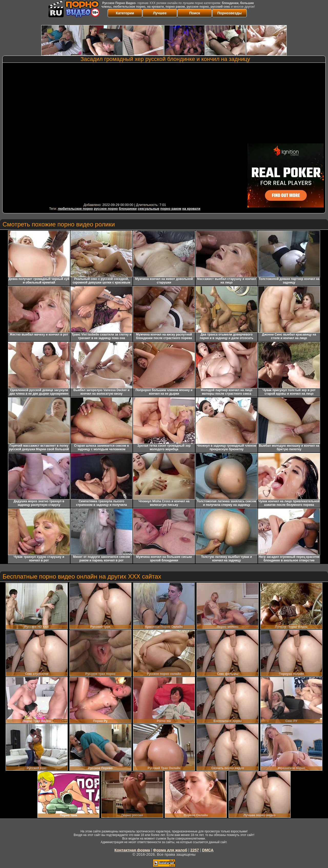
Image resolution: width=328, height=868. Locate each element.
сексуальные (148, 209)
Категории (125, 13)
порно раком (171, 209)
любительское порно (75, 209)
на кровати (191, 209)
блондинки (128, 209)
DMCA (208, 850)
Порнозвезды (229, 13)
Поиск (194, 13)
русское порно (106, 209)
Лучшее (160, 13)
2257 (195, 850)
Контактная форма (132, 850)
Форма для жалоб (170, 850)
